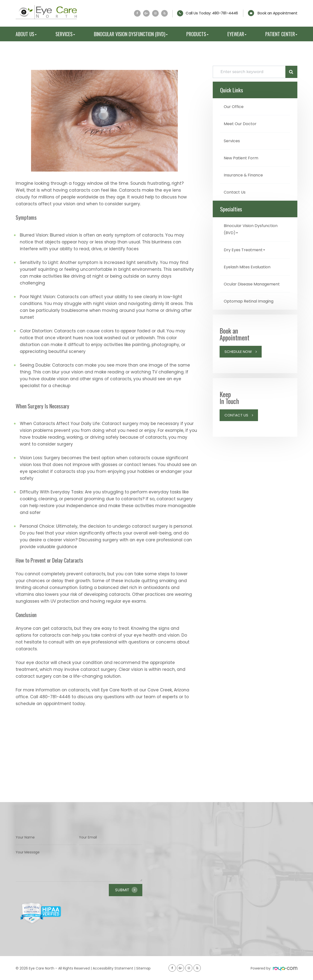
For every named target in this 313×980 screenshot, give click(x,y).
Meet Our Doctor (241, 123)
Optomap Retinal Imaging (251, 305)
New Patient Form (242, 157)
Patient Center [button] (281, 34)
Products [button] (197, 34)
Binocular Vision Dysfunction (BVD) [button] (131, 34)
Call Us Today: (212, 13)
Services (233, 140)
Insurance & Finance (246, 174)
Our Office (235, 106)
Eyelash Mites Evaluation (250, 265)
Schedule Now (238, 355)
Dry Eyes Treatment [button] (246, 248)
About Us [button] (26, 34)
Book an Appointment (277, 13)
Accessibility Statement (113, 968)
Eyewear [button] (237, 34)
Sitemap (143, 968)
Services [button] (65, 34)
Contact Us (236, 191)
